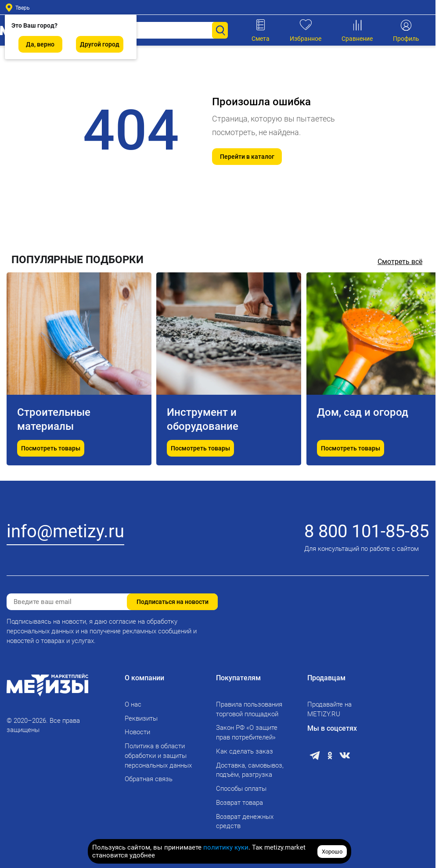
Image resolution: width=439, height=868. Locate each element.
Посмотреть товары (51, 449)
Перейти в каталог (247, 157)
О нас (133, 704)
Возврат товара (239, 803)
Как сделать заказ (245, 751)
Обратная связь (149, 779)
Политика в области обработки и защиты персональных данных (158, 756)
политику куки (226, 847)
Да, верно (40, 44)
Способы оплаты (241, 789)
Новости (137, 732)
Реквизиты (141, 718)
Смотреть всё (400, 262)
